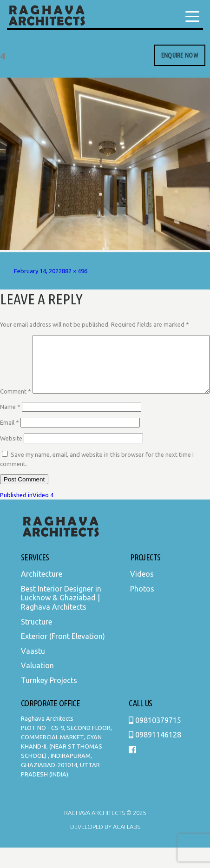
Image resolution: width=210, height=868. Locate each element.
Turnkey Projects (49, 701)
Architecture (42, 594)
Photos (142, 609)
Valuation (37, 686)
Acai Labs (126, 847)
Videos (142, 594)
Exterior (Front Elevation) (63, 657)
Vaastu (33, 671)
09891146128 (155, 755)
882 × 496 (75, 271)
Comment (16, 340)
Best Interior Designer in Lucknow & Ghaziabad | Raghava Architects (61, 618)
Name (10, 427)
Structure (36, 642)
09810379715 (155, 741)
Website (11, 459)
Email (10, 443)
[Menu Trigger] (192, 16)
